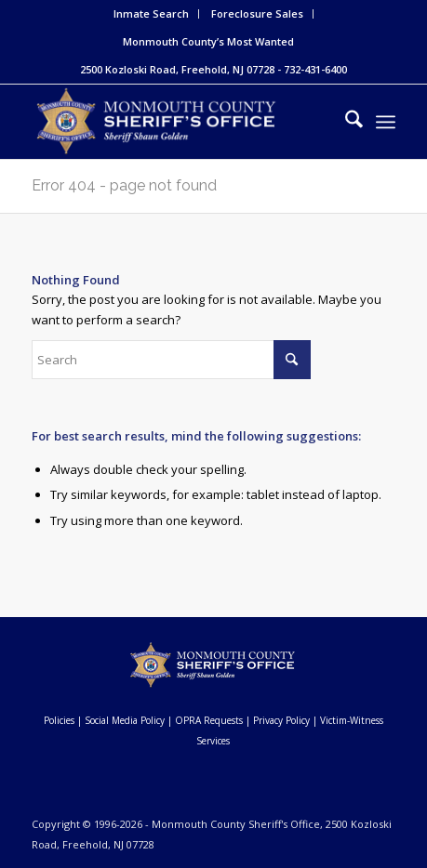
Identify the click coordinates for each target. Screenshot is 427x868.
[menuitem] (152, 14)
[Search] (345, 122)
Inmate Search (151, 13)
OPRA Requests (209, 720)
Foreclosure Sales (257, 13)
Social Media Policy (125, 720)
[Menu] (386, 122)
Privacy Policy (281, 720)
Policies (59, 720)
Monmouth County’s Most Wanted (208, 41)
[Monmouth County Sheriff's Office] (177, 122)
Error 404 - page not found (124, 185)
